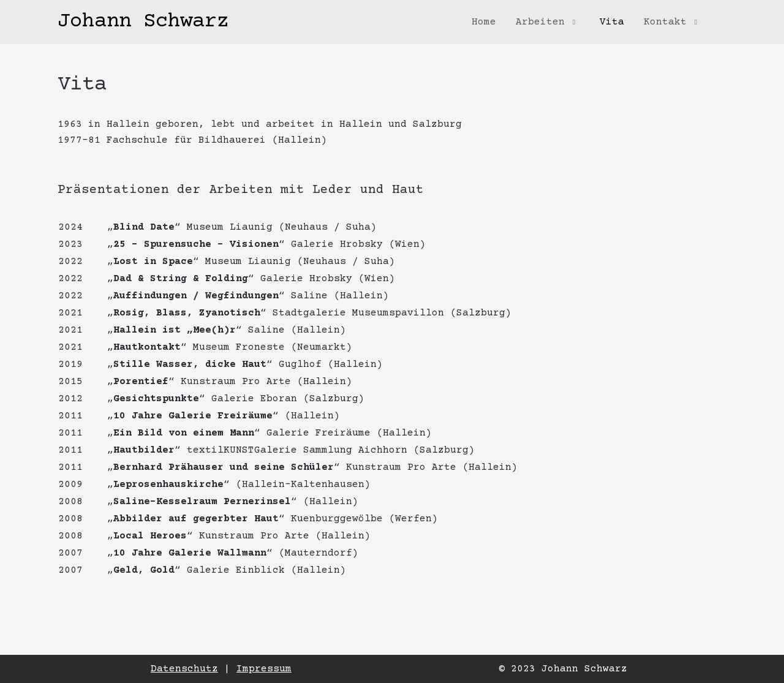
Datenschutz (184, 669)
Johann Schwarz (143, 22)
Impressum (264, 669)
